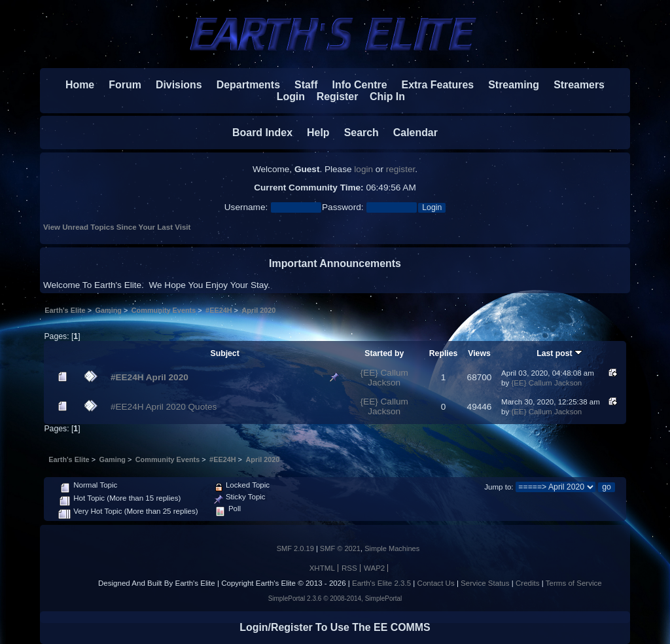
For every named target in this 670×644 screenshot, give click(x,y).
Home (80, 85)
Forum (119, 85)
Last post (559, 353)
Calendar (410, 133)
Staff (300, 85)
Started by (384, 353)
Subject (224, 353)
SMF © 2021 (340, 548)
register (401, 169)
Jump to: (499, 487)
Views (479, 353)
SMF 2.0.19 (295, 548)
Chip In (381, 97)
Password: (343, 207)
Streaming (514, 85)
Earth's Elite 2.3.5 (381, 583)
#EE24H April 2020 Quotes (164, 407)
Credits (528, 583)
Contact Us (436, 583)
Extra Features (438, 85)
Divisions (179, 85)
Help (312, 133)
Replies (444, 353)
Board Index (262, 133)
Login (285, 97)
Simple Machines (392, 548)
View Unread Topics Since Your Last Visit (117, 227)
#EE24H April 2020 (150, 377)
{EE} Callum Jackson (384, 378)
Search (356, 133)
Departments (248, 85)
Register (331, 97)
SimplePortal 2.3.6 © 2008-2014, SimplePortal (335, 599)
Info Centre (354, 85)
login (363, 169)
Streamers (579, 85)
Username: (246, 207)
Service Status (485, 583)
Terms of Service (574, 583)
